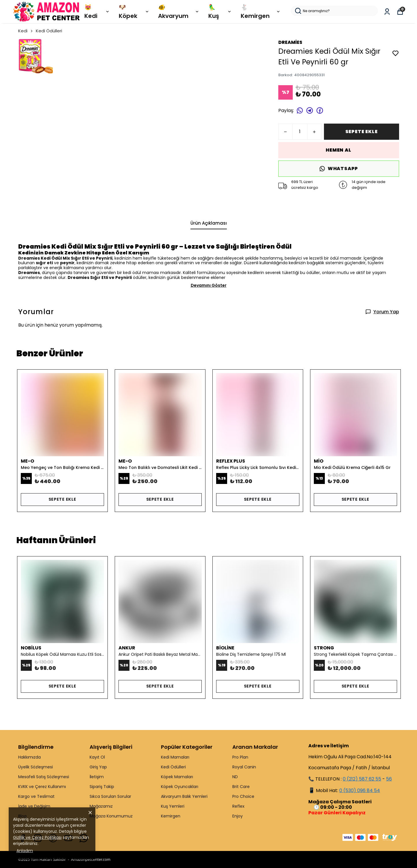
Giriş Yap (98, 767)
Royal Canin (244, 767)
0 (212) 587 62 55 (362, 779)
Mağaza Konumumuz (111, 816)
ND (235, 777)
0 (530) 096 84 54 (360, 790)
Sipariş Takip (102, 787)
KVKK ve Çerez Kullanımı (42, 787)
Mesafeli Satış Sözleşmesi (44, 777)
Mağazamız (101, 806)
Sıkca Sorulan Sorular (110, 796)
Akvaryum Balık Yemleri (184, 796)
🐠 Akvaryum (179, 12)
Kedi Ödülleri (49, 31)
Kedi (26, 31)
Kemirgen (171, 816)
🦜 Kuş (220, 12)
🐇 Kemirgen (261, 12)
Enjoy (238, 816)
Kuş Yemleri (173, 806)
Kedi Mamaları (175, 757)
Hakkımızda (29, 757)
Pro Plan (240, 757)
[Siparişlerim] (387, 12)
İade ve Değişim (34, 806)
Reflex (238, 806)
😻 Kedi (97, 12)
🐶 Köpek (134, 12)
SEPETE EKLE (362, 132)
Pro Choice (243, 796)
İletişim (97, 777)
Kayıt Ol (97, 757)
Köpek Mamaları (177, 777)
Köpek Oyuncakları (180, 787)
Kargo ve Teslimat (36, 796)
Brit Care (241, 787)
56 (389, 779)
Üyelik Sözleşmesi (36, 767)
